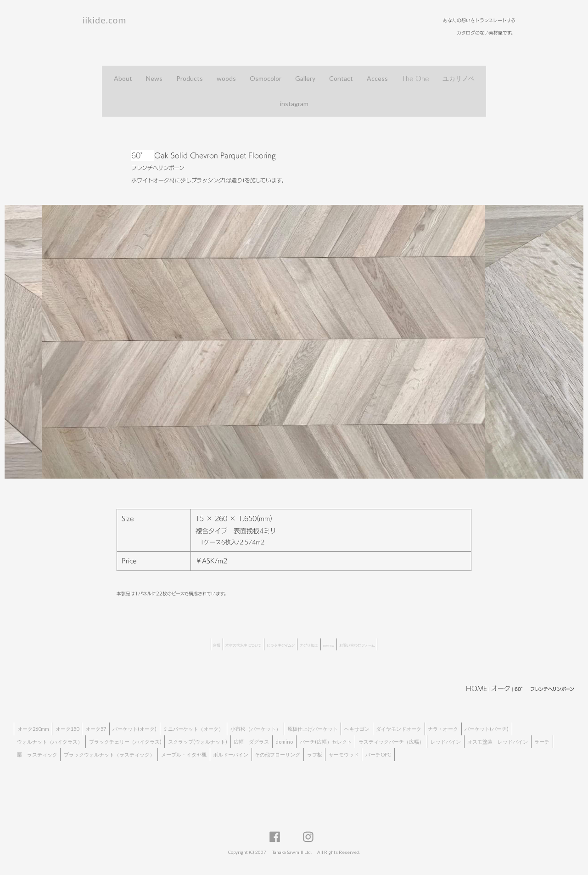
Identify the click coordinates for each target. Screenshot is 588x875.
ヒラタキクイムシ (281, 645)
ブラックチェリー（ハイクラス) (125, 742)
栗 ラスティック (37, 754)
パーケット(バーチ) (487, 729)
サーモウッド (344, 754)
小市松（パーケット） (256, 729)
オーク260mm (33, 729)
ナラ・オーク (443, 729)
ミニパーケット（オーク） (193, 729)
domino (284, 742)
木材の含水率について (244, 645)
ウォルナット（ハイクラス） (50, 742)
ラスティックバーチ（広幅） (391, 742)
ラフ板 (315, 754)
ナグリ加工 (309, 645)
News (154, 78)
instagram (294, 104)
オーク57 (96, 729)
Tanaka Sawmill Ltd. (292, 852)
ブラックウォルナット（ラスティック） (109, 754)
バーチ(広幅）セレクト (326, 742)
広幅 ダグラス (251, 742)
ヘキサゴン (357, 729)
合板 (217, 645)
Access (377, 78)
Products (190, 78)
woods (226, 78)
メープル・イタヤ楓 (184, 754)
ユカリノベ (459, 78)
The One (415, 78)
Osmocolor (266, 78)
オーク (501, 688)
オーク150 (67, 729)
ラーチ (542, 742)
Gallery (305, 78)
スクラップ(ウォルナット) (198, 742)
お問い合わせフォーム (357, 645)
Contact (341, 78)
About (123, 78)
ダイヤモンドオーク (399, 729)
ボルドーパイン (231, 754)
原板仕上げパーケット (313, 729)
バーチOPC (378, 754)
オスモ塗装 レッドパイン (498, 742)
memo (329, 645)
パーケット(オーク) (134, 729)
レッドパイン (446, 742)
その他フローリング (277, 754)
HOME (476, 688)
